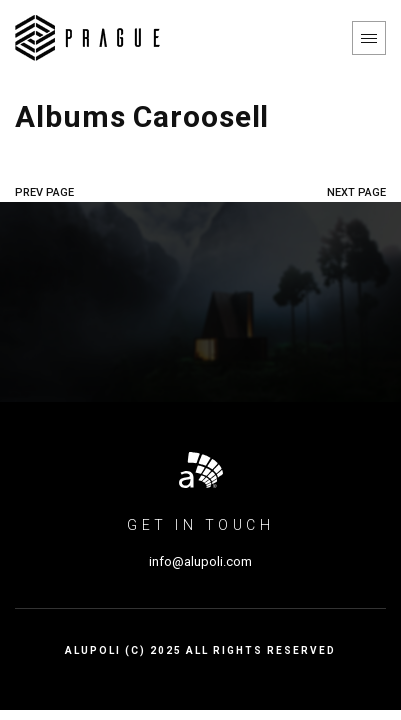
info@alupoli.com (200, 561)
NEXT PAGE (356, 192)
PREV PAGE (44, 192)
